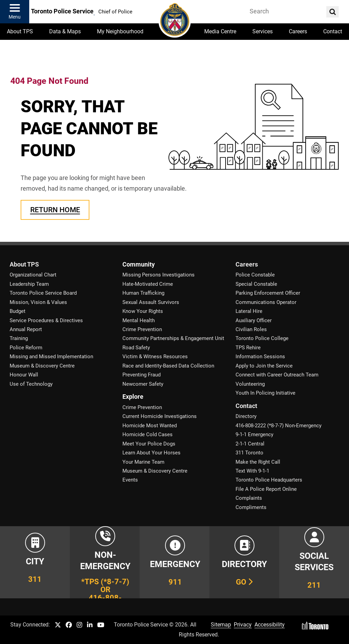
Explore (133, 397)
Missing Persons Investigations (159, 275)
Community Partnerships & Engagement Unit (173, 338)
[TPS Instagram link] (79, 625)
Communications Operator (266, 302)
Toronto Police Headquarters (269, 480)
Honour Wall (24, 375)
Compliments (251, 507)
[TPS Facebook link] (69, 625)
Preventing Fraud (141, 375)
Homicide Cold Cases (148, 434)
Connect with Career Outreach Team (277, 375)
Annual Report (26, 329)
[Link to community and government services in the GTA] (314, 562)
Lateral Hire (249, 311)
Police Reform (26, 348)
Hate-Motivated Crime (148, 284)
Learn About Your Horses (151, 453)
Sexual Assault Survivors (151, 302)
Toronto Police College (262, 338)
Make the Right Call (258, 462)
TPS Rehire (248, 348)
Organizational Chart (33, 275)
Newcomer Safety (143, 384)
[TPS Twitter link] (58, 625)
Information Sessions (260, 357)
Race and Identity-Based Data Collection (168, 366)
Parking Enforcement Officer (268, 293)
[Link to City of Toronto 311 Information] (35, 562)
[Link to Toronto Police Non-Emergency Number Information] (105, 562)
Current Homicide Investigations (160, 416)
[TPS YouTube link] (101, 625)
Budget (18, 311)
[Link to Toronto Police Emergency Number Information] (174, 562)
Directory (246, 416)
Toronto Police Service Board (43, 293)
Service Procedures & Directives (46, 320)
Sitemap (221, 625)
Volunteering (250, 384)
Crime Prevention (142, 329)
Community (139, 264)
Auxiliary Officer (254, 320)
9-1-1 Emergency (254, 434)
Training (19, 338)
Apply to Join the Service (264, 366)
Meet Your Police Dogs (149, 444)
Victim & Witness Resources (155, 357)
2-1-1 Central (250, 444)
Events (130, 480)
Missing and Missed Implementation (51, 357)
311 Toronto (249, 453)
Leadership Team (29, 284)
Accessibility (270, 625)
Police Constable (255, 275)
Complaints (249, 498)
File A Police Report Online (266, 489)
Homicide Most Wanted (150, 426)
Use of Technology (31, 384)
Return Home (55, 210)
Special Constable (256, 284)
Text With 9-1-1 (252, 471)
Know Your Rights (143, 311)
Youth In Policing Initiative (265, 393)
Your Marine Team (143, 462)
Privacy (243, 625)
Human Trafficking (143, 293)
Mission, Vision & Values (38, 302)
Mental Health (139, 320)
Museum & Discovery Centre (42, 366)
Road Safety (136, 348)
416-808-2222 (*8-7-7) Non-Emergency (279, 426)
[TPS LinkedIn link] (90, 625)
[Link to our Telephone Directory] (244, 562)
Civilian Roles (251, 329)
